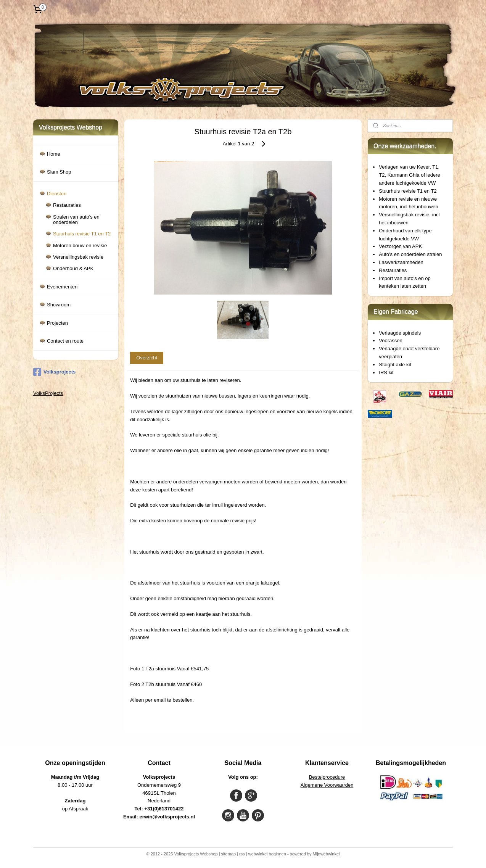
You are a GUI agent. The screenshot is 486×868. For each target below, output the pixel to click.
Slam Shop (59, 172)
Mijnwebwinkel (326, 854)
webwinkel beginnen (267, 854)
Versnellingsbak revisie (78, 257)
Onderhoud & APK (73, 268)
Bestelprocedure (327, 777)
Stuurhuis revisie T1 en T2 (82, 234)
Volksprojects (54, 372)
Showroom (59, 305)
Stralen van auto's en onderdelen (76, 220)
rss (242, 854)
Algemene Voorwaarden (327, 785)
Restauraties (67, 205)
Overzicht (147, 358)
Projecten (57, 323)
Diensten (57, 194)
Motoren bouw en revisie (80, 246)
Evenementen (62, 287)
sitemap (229, 854)
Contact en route (65, 341)
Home (54, 154)
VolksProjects (48, 393)
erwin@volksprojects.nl (167, 817)
